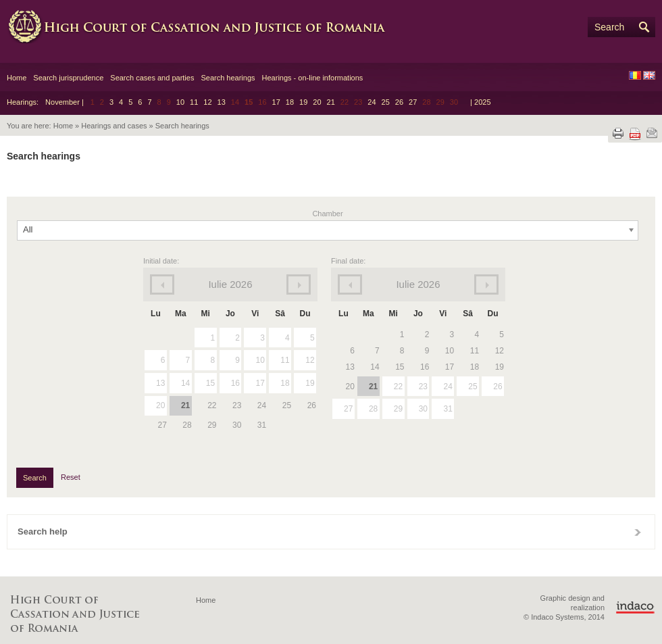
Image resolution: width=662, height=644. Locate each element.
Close (638, 532)
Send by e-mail (652, 133)
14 (185, 383)
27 (413, 102)
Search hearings (228, 78)
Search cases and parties (152, 78)
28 (373, 409)
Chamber (327, 214)
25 (386, 102)
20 (317, 102)
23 (423, 387)
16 (235, 383)
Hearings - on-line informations (313, 78)
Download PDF (635, 134)
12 (207, 102)
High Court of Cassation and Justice (209, 27)
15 (210, 383)
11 (194, 102)
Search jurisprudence (68, 78)
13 (222, 102)
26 (399, 102)
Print (618, 133)
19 (303, 102)
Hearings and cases (114, 126)
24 (372, 102)
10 (180, 102)
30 (423, 409)
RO (635, 75)
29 (398, 409)
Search (609, 27)
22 (398, 387)
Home (17, 78)
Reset (71, 477)
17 (276, 102)
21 (331, 102)
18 (290, 102)
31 (448, 409)
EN (649, 75)
